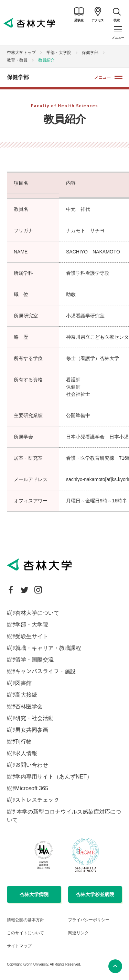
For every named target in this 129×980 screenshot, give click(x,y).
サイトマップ (19, 946)
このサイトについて (25, 933)
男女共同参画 (32, 730)
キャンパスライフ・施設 (45, 671)
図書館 (23, 683)
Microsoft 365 (32, 788)
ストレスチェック (37, 800)
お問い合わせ (32, 765)
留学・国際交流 (34, 660)
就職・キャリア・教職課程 (48, 648)
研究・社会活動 (34, 718)
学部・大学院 (59, 53)
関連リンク (78, 933)
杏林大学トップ (21, 53)
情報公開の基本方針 (25, 920)
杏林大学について (37, 613)
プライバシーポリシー (89, 920)
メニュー (103, 77)
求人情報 (26, 753)
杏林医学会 (29, 706)
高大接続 (26, 695)
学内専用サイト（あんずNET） (54, 777)
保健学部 (90, 53)
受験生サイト (32, 636)
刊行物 (23, 742)
